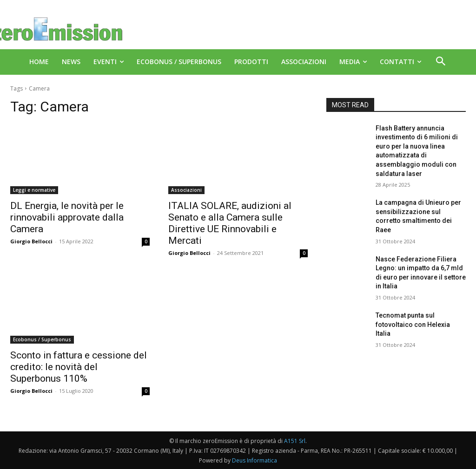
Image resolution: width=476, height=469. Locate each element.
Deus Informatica (255, 460)
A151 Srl (295, 441)
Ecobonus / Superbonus (42, 339)
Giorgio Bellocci (31, 241)
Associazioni (186, 190)
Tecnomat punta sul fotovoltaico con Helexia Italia (413, 324)
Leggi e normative (34, 190)
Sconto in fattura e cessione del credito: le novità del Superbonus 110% (79, 367)
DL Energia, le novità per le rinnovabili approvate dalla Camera (67, 217)
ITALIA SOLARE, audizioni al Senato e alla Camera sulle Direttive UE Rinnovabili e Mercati (230, 223)
